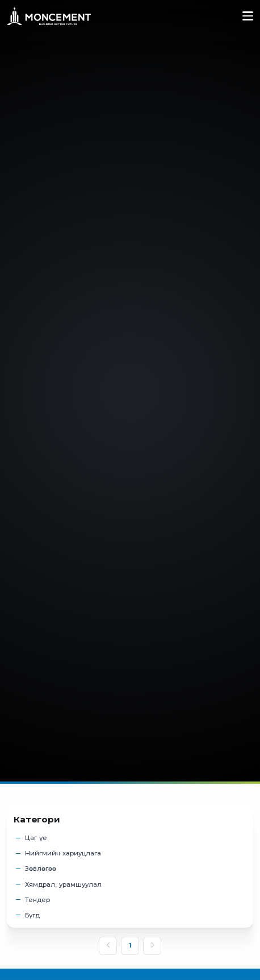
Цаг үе (36, 838)
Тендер (37, 900)
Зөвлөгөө (41, 869)
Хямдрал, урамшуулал (63, 885)
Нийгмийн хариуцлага (63, 853)
